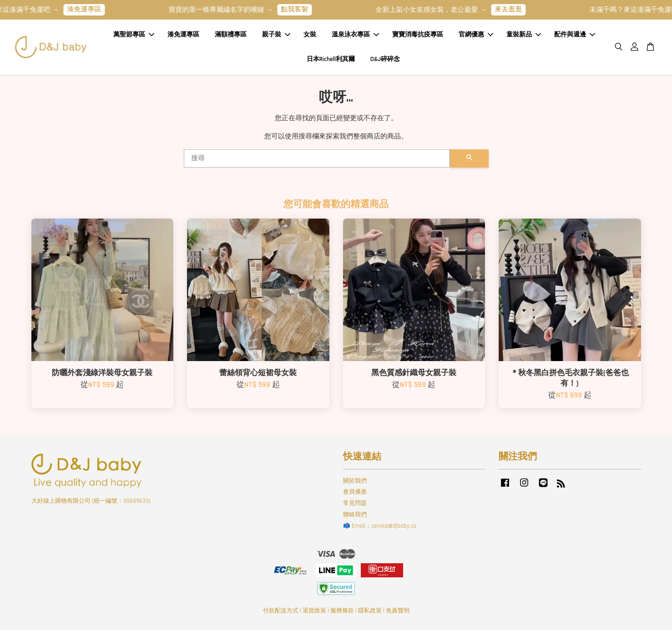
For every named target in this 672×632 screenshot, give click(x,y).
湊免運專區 (91, 9)
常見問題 (355, 505)
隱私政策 (370, 613)
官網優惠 (476, 36)
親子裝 (276, 36)
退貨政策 (314, 613)
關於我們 (355, 483)
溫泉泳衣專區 (355, 36)
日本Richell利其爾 (331, 60)
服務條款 (342, 613)
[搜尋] (317, 161)
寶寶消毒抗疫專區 (418, 36)
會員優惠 (355, 494)
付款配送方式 (281, 613)
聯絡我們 (355, 517)
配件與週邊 (575, 36)
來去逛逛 (515, 9)
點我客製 (301, 9)
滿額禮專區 (231, 36)
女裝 (310, 36)
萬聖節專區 (134, 36)
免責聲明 (398, 613)
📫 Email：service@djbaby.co (380, 528)
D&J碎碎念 (385, 60)
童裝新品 (524, 36)
